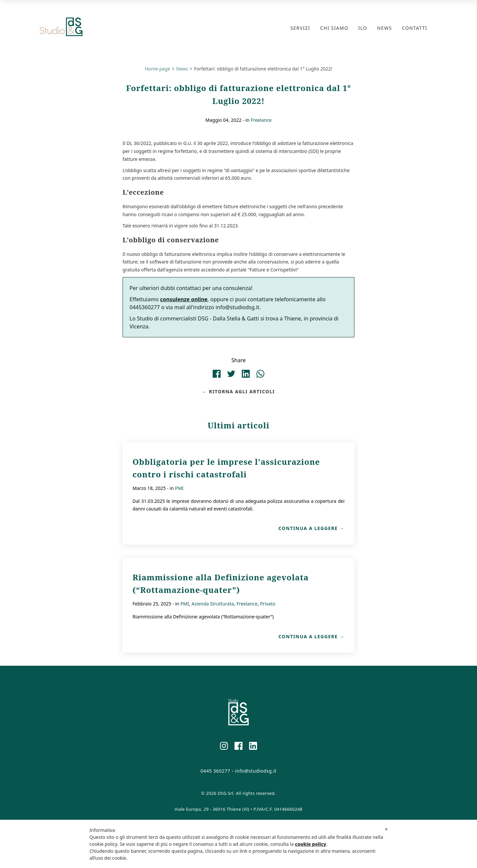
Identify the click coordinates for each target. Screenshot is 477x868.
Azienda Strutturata (213, 604)
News (385, 28)
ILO (363, 28)
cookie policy (311, 844)
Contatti (415, 28)
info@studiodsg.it (256, 771)
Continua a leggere (308, 528)
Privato (268, 604)
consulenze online (184, 299)
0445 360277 (215, 771)
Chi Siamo (334, 28)
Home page (157, 69)
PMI (179, 488)
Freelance (261, 120)
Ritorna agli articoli (242, 392)
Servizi (300, 28)
